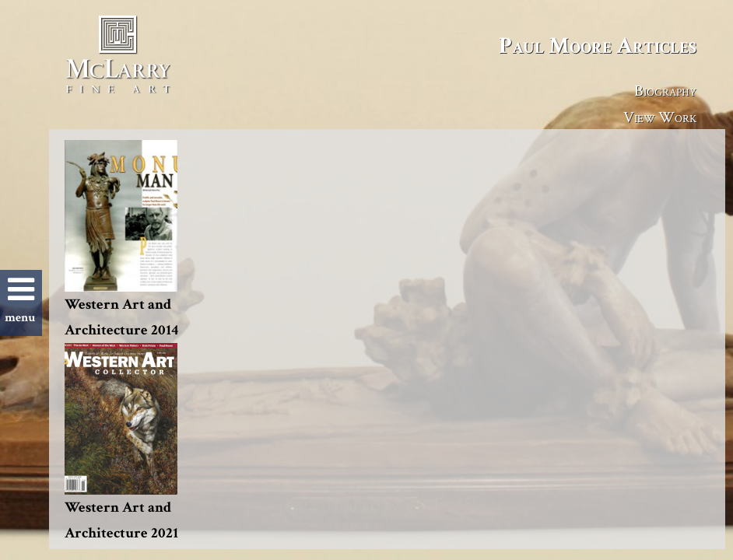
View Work (660, 117)
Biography (665, 90)
